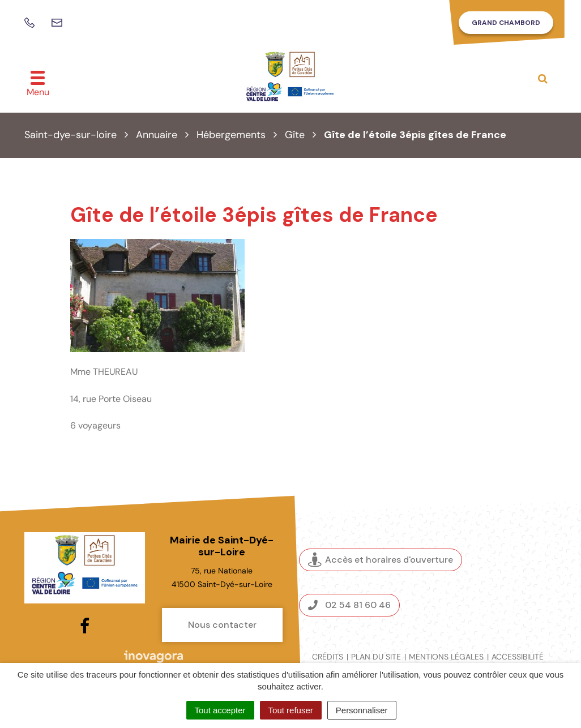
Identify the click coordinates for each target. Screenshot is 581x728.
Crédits (328, 657)
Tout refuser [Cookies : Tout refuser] (291, 710)
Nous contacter (222, 625)
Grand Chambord (506, 23)
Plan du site (376, 657)
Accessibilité (518, 657)
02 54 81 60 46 (349, 605)
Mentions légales (446, 657)
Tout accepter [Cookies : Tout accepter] (220, 710)
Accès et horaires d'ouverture (381, 560)
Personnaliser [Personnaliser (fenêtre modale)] (362, 710)
